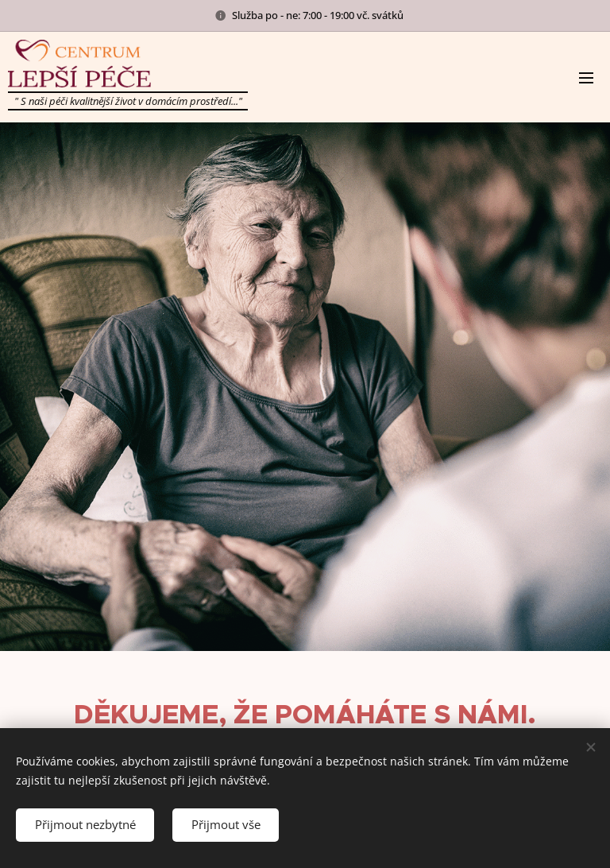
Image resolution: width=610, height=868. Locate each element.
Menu (586, 78)
